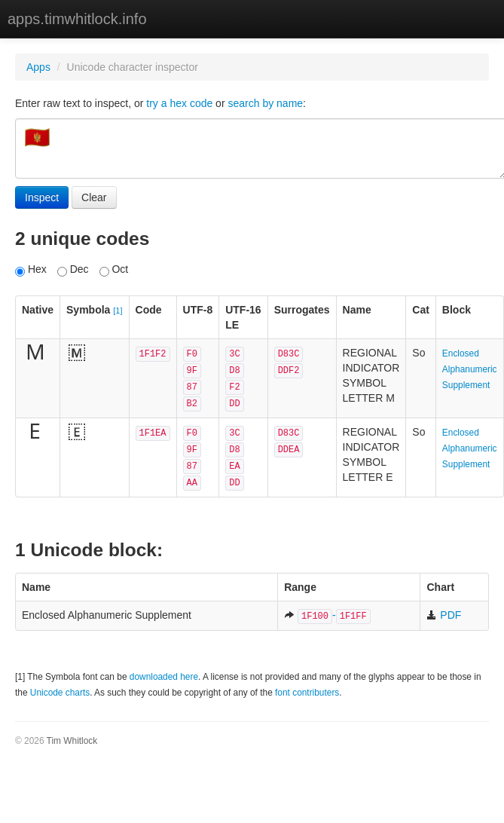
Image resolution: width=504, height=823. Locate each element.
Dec (73, 270)
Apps (38, 67)
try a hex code (179, 103)
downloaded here (164, 677)
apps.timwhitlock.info (77, 19)
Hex (31, 270)
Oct (114, 270)
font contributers (307, 693)
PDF (444, 615)
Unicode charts (60, 693)
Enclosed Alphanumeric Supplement (470, 369)
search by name (265, 103)
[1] (118, 311)
